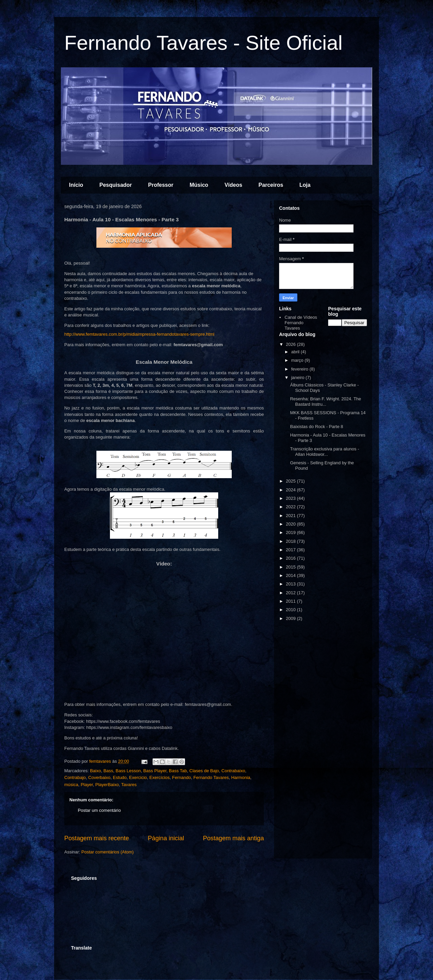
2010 (291, 610)
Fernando (182, 777)
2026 (291, 344)
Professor (161, 185)
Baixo (96, 771)
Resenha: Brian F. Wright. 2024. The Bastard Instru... (325, 402)
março (298, 360)
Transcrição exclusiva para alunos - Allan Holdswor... (324, 452)
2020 (291, 524)
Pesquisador (116, 185)
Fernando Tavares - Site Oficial (203, 43)
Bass (108, 771)
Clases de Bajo (204, 771)
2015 (291, 567)
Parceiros (271, 185)
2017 (291, 550)
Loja (305, 185)
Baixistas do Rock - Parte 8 (316, 427)
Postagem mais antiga (233, 838)
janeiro (299, 377)
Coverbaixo (99, 777)
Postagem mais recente (97, 838)
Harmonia (241, 777)
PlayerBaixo (107, 785)
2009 (291, 618)
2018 (291, 541)
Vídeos (233, 185)
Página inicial (166, 838)
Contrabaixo (233, 771)
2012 (291, 593)
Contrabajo (75, 777)
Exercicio (138, 777)
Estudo (120, 777)
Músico (199, 185)
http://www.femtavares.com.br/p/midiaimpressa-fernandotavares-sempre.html (143, 334)
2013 (291, 584)
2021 (291, 516)
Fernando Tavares (211, 777)
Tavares (129, 785)
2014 (291, 575)
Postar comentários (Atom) (108, 852)
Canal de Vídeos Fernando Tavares (301, 322)
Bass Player (155, 771)
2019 (291, 532)
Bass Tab (178, 771)
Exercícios (160, 777)
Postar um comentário (99, 810)
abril (296, 352)
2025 (291, 481)
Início (76, 185)
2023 (291, 498)
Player (87, 785)
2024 (291, 490)
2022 (291, 507)
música (71, 785)
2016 (291, 558)
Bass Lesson (128, 771)
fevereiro (300, 369)
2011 (291, 601)
